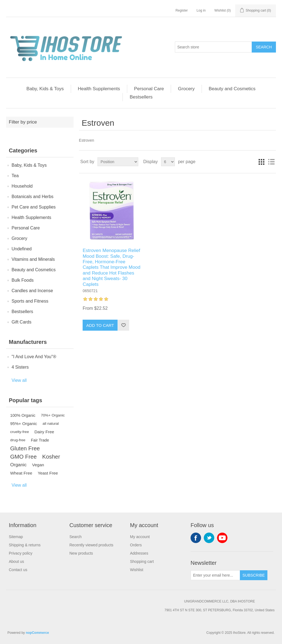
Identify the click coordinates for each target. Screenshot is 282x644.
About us (16, 561)
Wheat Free (21, 473)
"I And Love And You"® (34, 357)
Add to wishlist (123, 325)
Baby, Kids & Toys (45, 89)
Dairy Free (44, 432)
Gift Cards (21, 322)
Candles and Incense (32, 291)
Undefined (22, 249)
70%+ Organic (53, 415)
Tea (15, 176)
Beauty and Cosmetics (232, 89)
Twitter (209, 538)
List (271, 162)
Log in (201, 10)
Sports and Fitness (30, 301)
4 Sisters (20, 367)
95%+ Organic (24, 424)
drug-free (18, 440)
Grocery (186, 89)
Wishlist (137, 570)
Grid (261, 162)
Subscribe (254, 575)
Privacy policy (21, 553)
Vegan (38, 465)
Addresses (139, 553)
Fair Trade (40, 440)
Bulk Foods (23, 280)
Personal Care (149, 89)
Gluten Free (25, 448)
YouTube (222, 538)
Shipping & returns (25, 545)
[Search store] (213, 47)
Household (22, 186)
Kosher (51, 457)
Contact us (18, 570)
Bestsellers (141, 97)
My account (140, 537)
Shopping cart (142, 561)
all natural (51, 424)
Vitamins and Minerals (33, 259)
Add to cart (100, 325)
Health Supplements (99, 89)
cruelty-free (20, 432)
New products (81, 553)
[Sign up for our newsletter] (215, 575)
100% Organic (23, 415)
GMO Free (23, 457)
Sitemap (16, 537)
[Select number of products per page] (168, 162)
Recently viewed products (91, 545)
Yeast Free (48, 473)
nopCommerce (37, 633)
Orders (136, 545)
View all (19, 380)
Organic (18, 465)
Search (264, 47)
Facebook (196, 538)
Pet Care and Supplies (34, 207)
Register (182, 10)
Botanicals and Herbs (32, 197)
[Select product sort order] (118, 162)
